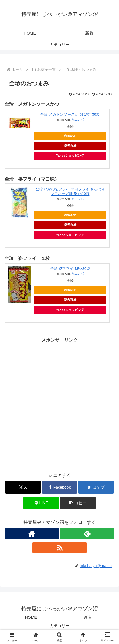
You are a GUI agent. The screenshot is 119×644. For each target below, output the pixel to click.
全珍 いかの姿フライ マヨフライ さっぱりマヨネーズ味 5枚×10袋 (70, 191)
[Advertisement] (59, 404)
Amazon (70, 135)
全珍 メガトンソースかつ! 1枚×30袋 (70, 114)
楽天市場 (70, 146)
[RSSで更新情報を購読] (60, 548)
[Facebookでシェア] (60, 487)
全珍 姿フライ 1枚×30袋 (70, 269)
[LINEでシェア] (41, 503)
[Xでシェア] (23, 487)
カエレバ (78, 120)
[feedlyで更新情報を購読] (87, 533)
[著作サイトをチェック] (32, 533)
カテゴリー (60, 626)
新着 (88, 617)
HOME (31, 617)
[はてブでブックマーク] (96, 487)
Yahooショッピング (70, 156)
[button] (78, 503)
